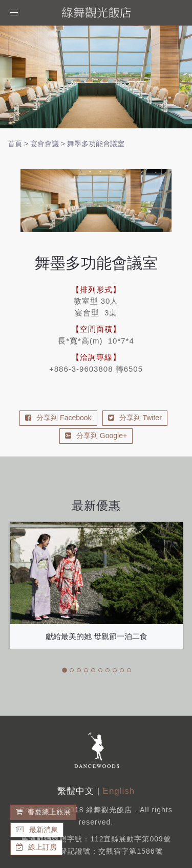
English (119, 791)
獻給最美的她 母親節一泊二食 (97, 636)
